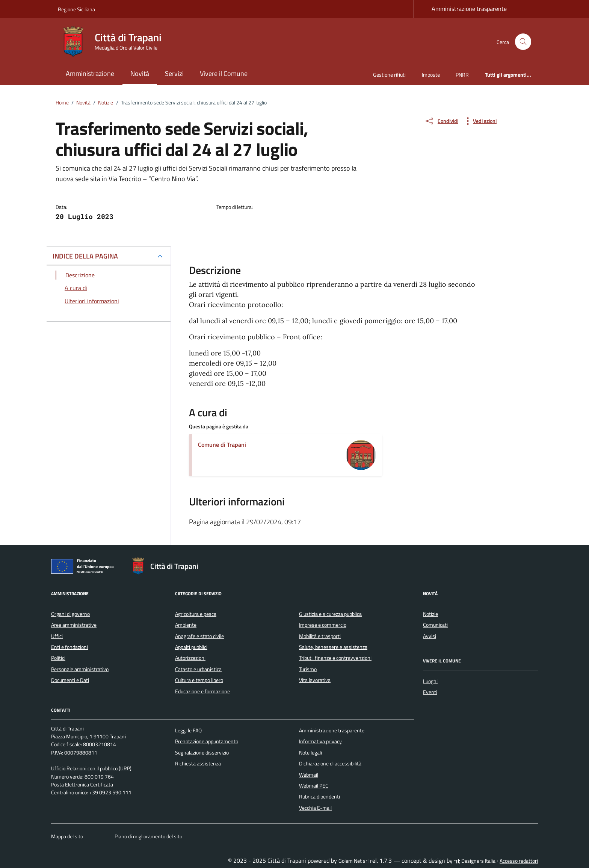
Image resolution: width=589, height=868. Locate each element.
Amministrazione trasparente (469, 9)
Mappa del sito (67, 836)
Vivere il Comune (224, 73)
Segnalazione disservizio (202, 753)
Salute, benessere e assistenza (333, 647)
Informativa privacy (320, 741)
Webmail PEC (314, 786)
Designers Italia (475, 861)
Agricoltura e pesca (196, 614)
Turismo (308, 669)
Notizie (430, 614)
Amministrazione (90, 73)
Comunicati (435, 625)
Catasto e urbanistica (198, 669)
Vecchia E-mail (315, 808)
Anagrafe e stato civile (199, 636)
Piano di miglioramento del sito (148, 836)
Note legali (310, 753)
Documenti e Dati (70, 680)
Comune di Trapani (222, 445)
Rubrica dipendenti (319, 797)
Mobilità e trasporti (320, 636)
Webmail (309, 775)
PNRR (462, 75)
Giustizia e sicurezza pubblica (330, 614)
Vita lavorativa (315, 680)
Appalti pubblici (191, 647)
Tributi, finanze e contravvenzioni (335, 658)
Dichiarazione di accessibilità (330, 764)
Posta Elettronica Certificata (82, 785)
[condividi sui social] (441, 121)
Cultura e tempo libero (199, 680)
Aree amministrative (74, 625)
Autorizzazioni (190, 658)
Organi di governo (70, 614)
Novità (140, 73)
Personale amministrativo (80, 669)
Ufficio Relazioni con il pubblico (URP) (91, 768)
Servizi (174, 73)
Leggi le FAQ (188, 730)
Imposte (431, 75)
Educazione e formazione (202, 691)
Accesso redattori (519, 861)
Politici (58, 658)
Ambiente (186, 625)
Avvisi (430, 636)
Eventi (430, 692)
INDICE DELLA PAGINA (85, 256)
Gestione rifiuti (389, 75)
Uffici (57, 636)
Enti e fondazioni (69, 647)
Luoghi (430, 681)
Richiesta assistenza (198, 764)
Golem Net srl (353, 861)
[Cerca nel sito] (523, 42)
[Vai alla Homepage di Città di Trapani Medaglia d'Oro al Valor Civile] (114, 42)
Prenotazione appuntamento (207, 741)
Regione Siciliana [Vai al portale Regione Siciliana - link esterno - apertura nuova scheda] (76, 9)
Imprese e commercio (323, 625)
